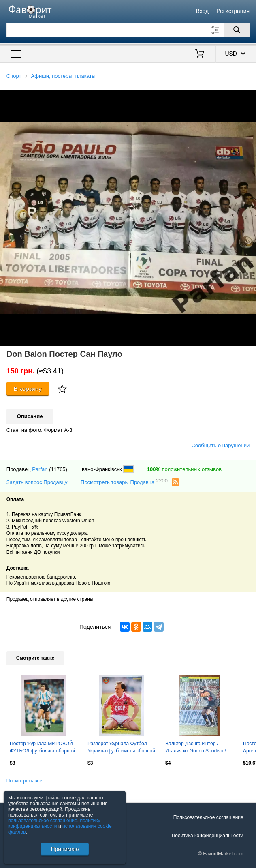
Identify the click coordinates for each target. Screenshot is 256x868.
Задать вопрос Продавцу (37, 482)
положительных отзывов (184, 469)
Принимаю (65, 849)
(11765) (58, 469)
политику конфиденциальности (54, 823)
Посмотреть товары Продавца (124, 482)
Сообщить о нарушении (220, 445)
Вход (202, 11)
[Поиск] (237, 30)
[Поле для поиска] (128, 30)
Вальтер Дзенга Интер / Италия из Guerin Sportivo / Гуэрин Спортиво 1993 (196, 748)
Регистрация (233, 11)
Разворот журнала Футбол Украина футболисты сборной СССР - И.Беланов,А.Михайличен (121, 748)
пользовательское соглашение (43, 821)
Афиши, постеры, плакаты (63, 76)
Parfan (40, 469)
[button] (249, 97)
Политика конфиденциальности (208, 836)
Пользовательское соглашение (208, 817)
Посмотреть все (24, 781)
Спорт (14, 76)
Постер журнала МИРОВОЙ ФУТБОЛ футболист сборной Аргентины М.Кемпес (42, 748)
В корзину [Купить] (28, 389)
